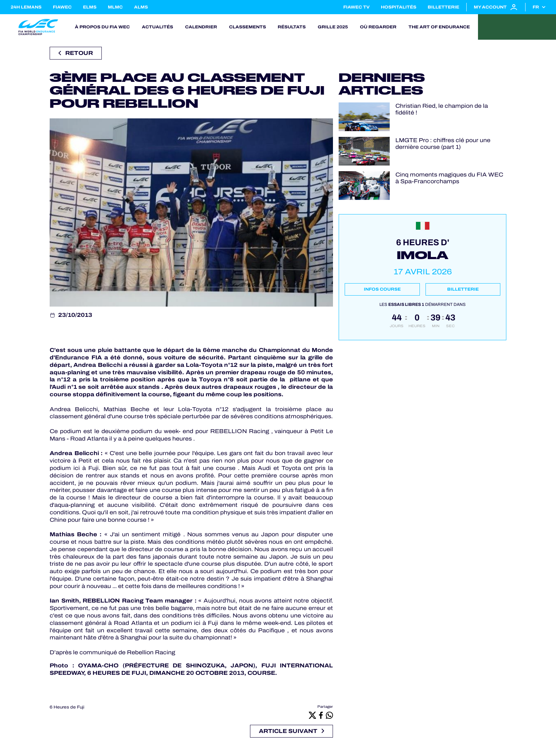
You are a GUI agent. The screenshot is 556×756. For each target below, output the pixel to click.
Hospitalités (399, 7)
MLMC (115, 7)
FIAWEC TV (356, 7)
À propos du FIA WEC (102, 27)
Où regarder (378, 27)
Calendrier (201, 27)
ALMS (141, 7)
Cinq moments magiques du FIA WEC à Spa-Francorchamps (449, 178)
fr (536, 7)
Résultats (292, 27)
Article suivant (291, 731)
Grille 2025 (333, 27)
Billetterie (443, 7)
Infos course (382, 289)
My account (496, 7)
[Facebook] (321, 715)
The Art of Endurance (439, 27)
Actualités (157, 27)
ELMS (90, 7)
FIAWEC (62, 7)
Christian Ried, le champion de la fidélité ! (442, 109)
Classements (248, 27)
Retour (76, 53)
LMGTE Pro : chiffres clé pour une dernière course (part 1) (443, 144)
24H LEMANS (26, 7)
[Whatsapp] (329, 715)
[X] (312, 715)
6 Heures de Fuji (67, 707)
